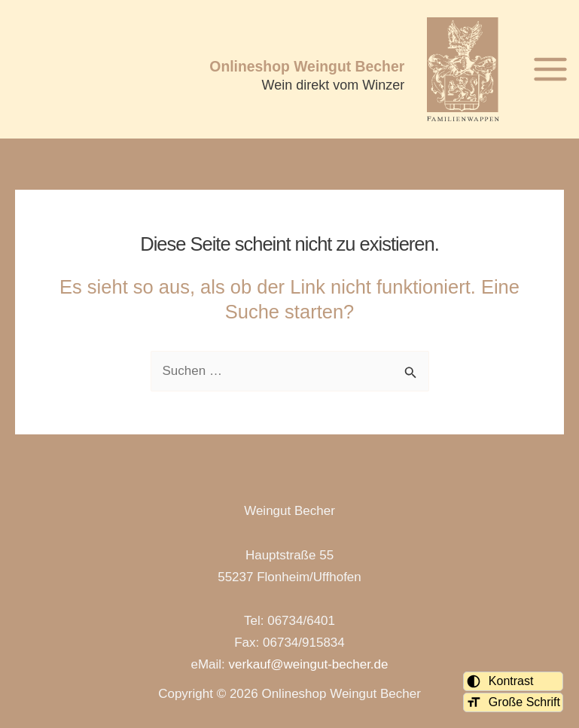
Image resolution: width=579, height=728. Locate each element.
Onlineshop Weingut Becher (307, 66)
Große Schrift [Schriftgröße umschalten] (513, 702)
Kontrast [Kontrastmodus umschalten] (500, 681)
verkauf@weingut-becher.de (309, 664)
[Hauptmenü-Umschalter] (550, 69)
